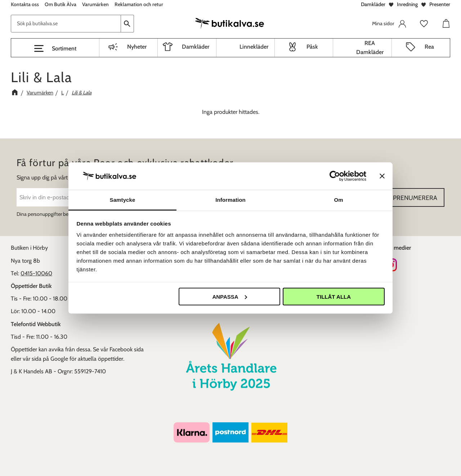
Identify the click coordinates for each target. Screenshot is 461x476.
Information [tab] (230, 200)
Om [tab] (338, 200)
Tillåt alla (334, 296)
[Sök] (127, 24)
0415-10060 (36, 273)
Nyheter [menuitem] (137, 47)
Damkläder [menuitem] (196, 47)
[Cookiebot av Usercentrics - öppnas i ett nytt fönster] (335, 176)
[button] (55, 49)
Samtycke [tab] (123, 200)
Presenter (440, 4)
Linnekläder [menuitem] (254, 47)
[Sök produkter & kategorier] (66, 24)
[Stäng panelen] (382, 176)
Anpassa (229, 296)
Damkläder (373, 4)
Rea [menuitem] (429, 47)
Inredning (407, 4)
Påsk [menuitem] (312, 47)
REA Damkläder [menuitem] (370, 48)
